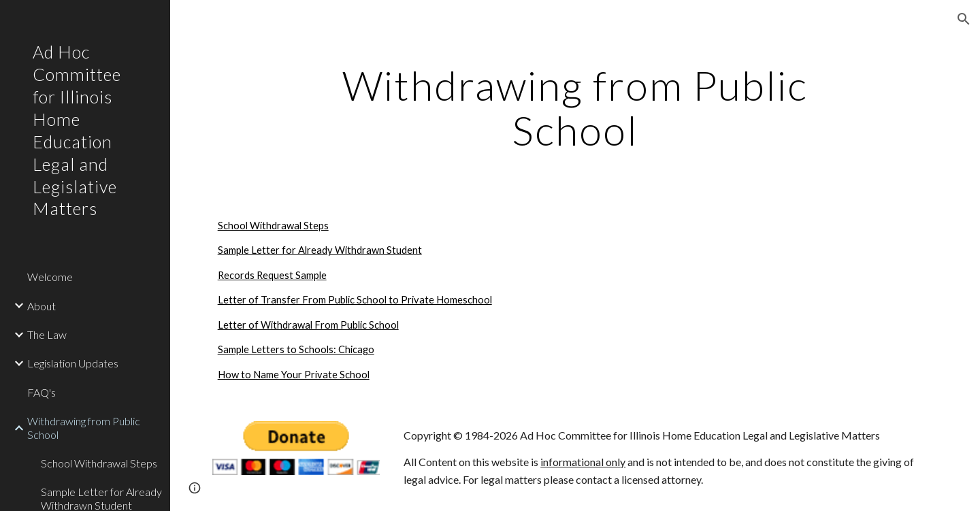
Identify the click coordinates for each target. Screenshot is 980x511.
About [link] (42, 306)
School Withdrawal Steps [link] (99, 463)
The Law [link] (47, 334)
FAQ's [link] (42, 392)
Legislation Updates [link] (73, 363)
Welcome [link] (50, 277)
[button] (964, 19)
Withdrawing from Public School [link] (84, 427)
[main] (575, 108)
